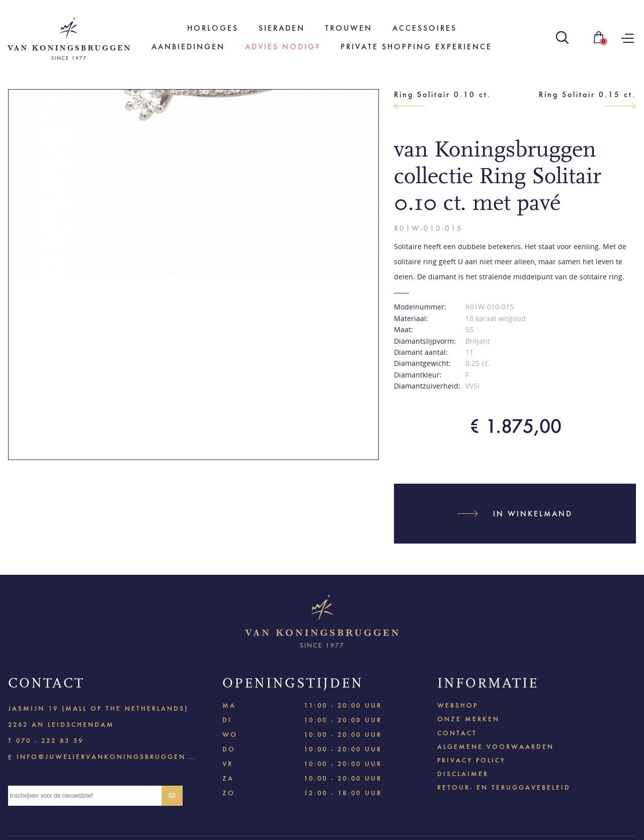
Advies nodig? (283, 47)
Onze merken (468, 719)
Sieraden (282, 28)
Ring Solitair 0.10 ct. (442, 94)
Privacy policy (471, 760)
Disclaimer (463, 774)
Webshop (458, 705)
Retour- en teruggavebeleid (504, 787)
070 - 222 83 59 (50, 741)
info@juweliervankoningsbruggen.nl (106, 756)
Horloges (213, 28)
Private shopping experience (416, 47)
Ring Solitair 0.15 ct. (587, 94)
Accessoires (425, 28)
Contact (457, 733)
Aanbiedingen (188, 47)
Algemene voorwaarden (496, 747)
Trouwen (349, 28)
